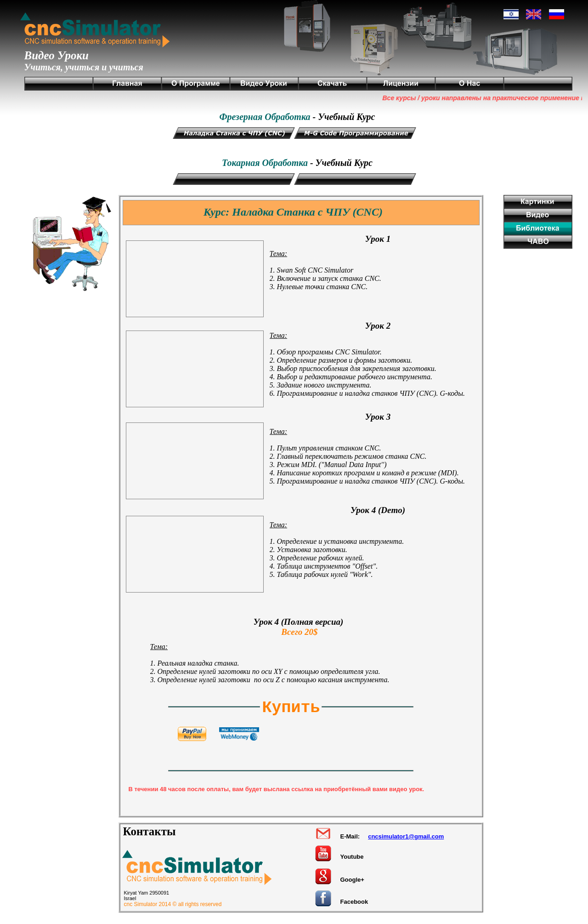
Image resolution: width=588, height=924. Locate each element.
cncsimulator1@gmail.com (406, 836)
